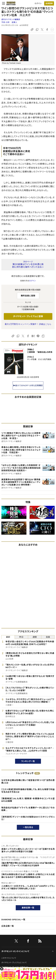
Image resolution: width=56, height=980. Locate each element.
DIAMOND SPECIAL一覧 (13, 919)
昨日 (21, 637)
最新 (8, 637)
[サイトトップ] (10, 3)
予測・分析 (5, 22)
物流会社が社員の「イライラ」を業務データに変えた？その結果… (28, 809)
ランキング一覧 (28, 761)
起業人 (15, 22)
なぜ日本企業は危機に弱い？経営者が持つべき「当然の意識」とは (28, 782)
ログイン (38, 3)
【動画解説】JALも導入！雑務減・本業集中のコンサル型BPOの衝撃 (28, 800)
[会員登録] (49, 3)
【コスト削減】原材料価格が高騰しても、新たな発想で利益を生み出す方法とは (28, 791)
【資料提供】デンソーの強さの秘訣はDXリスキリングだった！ (28, 818)
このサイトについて (9, 958)
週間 (35, 637)
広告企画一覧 (8, 926)
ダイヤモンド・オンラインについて (15, 951)
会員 (48, 637)
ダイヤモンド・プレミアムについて (14, 963)
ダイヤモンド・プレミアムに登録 (28, 316)
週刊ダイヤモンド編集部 (11, 19)
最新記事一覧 (28, 908)
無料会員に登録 (28, 296)
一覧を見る (28, 827)
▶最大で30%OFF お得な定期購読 (28, 385)
